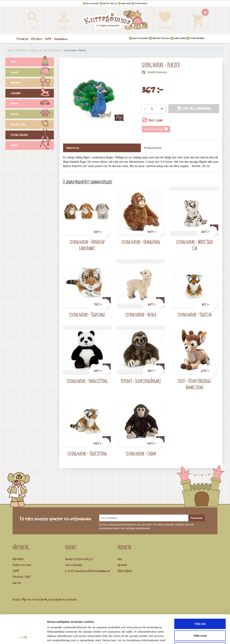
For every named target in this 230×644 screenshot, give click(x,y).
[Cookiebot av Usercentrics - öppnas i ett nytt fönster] (23, 637)
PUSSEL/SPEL (32, 125)
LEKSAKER (32, 94)
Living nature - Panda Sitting (87, 381)
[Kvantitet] (153, 109)
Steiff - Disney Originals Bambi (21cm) (195, 384)
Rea (120, 559)
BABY (32, 62)
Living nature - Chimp (141, 453)
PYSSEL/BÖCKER (32, 135)
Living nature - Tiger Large (87, 314)
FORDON (32, 104)
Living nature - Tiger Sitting (87, 453)
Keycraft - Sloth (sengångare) (141, 381)
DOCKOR (32, 73)
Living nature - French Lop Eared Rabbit (87, 245)
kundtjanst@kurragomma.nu (93, 571)
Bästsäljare (125, 571)
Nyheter (122, 565)
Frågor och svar (22, 565)
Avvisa (200, 620)
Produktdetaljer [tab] (153, 148)
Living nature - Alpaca (141, 314)
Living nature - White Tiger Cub (195, 245)
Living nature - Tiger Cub (195, 314)
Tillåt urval (200, 609)
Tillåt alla (200, 597)
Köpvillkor (18, 559)
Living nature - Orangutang (141, 242)
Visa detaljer (195, 637)
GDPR (16, 571)
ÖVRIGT (32, 146)
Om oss (17, 583)
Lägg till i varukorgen (194, 109)
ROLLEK (32, 115)
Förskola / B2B (21, 577)
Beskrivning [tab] (73, 148)
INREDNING (32, 83)
